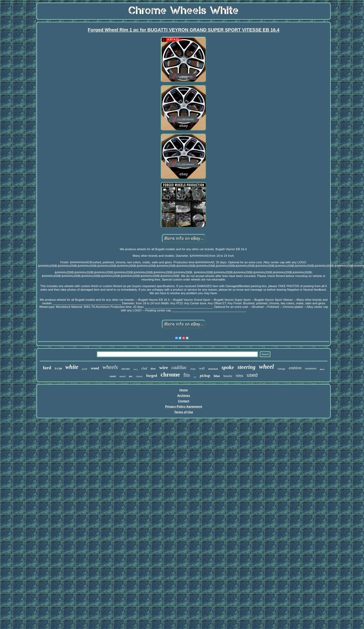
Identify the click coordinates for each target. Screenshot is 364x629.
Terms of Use (184, 412)
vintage (281, 369)
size (195, 377)
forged (152, 376)
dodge (193, 369)
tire (131, 376)
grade (85, 369)
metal (122, 376)
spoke (228, 367)
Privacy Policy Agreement (184, 407)
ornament (311, 368)
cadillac (179, 367)
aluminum (213, 369)
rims (240, 375)
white (72, 367)
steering (247, 367)
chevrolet (126, 369)
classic (139, 376)
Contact (184, 401)
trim (58, 369)
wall (202, 368)
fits (187, 375)
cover (113, 376)
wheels (110, 367)
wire (164, 368)
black (322, 369)
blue (217, 376)
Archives (184, 396)
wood (95, 368)
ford (47, 368)
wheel (267, 367)
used (252, 375)
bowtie (228, 376)
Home (184, 390)
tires (153, 369)
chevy (135, 369)
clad (144, 368)
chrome (170, 374)
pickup (205, 376)
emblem (295, 368)
